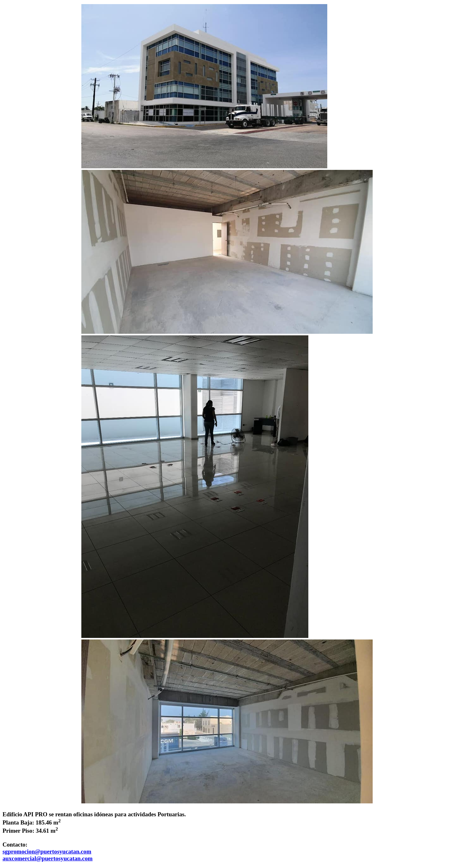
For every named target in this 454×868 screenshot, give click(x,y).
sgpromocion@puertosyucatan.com (47, 851)
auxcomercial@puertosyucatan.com (48, 858)
